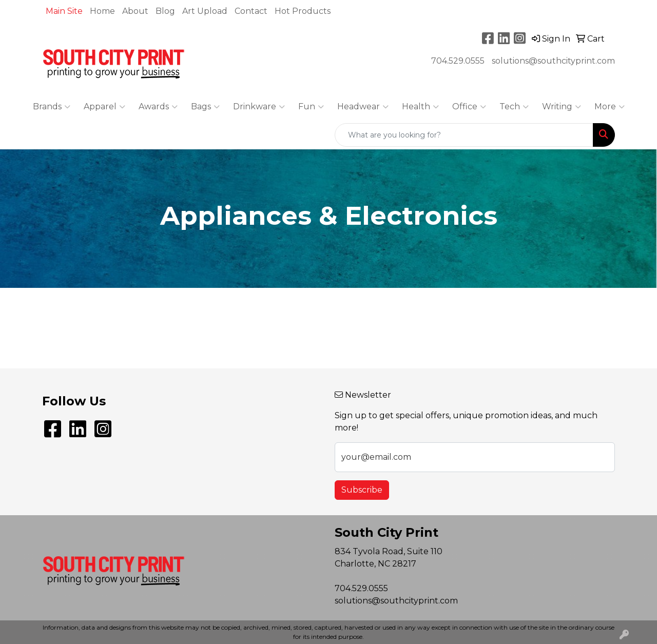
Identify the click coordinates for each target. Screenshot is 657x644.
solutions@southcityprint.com (553, 61)
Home (102, 11)
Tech (514, 107)
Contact (251, 11)
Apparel (104, 107)
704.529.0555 (458, 61)
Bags (205, 107)
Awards (158, 107)
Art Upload (205, 11)
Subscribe (362, 490)
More (610, 107)
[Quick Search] (464, 135)
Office (469, 107)
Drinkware (259, 107)
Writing (562, 107)
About (135, 11)
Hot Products (303, 11)
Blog (165, 11)
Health (420, 107)
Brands (52, 107)
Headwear (363, 107)
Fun (311, 107)
